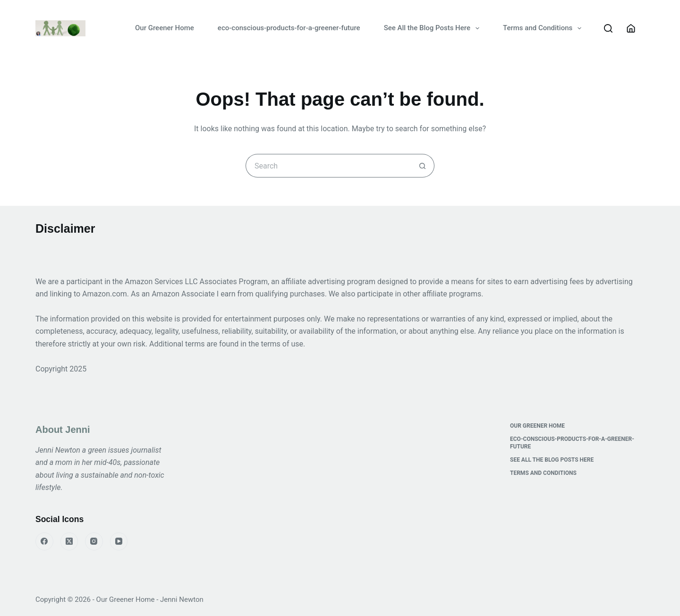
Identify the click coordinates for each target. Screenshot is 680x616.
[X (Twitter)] (69, 541)
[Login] (631, 28)
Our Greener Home (165, 28)
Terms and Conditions (544, 28)
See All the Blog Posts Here (433, 28)
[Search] (608, 28)
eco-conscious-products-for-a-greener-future (289, 28)
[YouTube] (119, 541)
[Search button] (423, 166)
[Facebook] (44, 541)
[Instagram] (94, 541)
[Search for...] (328, 166)
